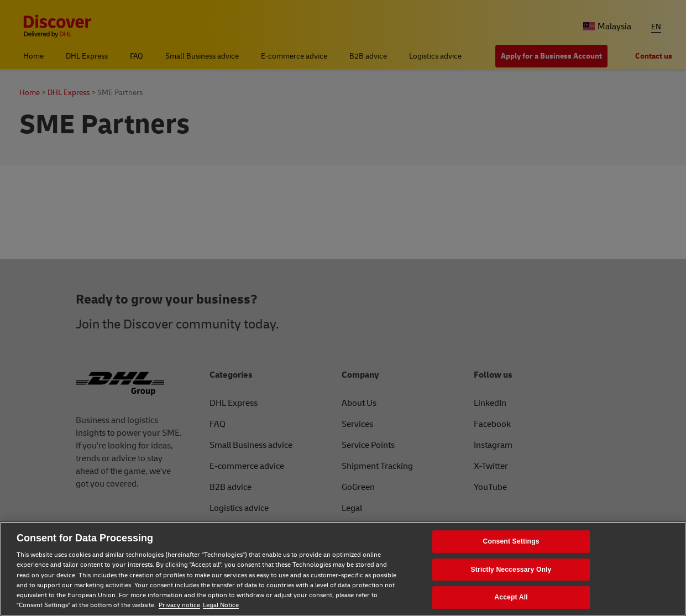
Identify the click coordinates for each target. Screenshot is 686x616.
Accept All (511, 598)
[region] (343, 569)
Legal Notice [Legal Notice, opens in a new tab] (221, 605)
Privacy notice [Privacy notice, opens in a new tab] (179, 605)
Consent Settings (511, 541)
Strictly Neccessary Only (511, 570)
